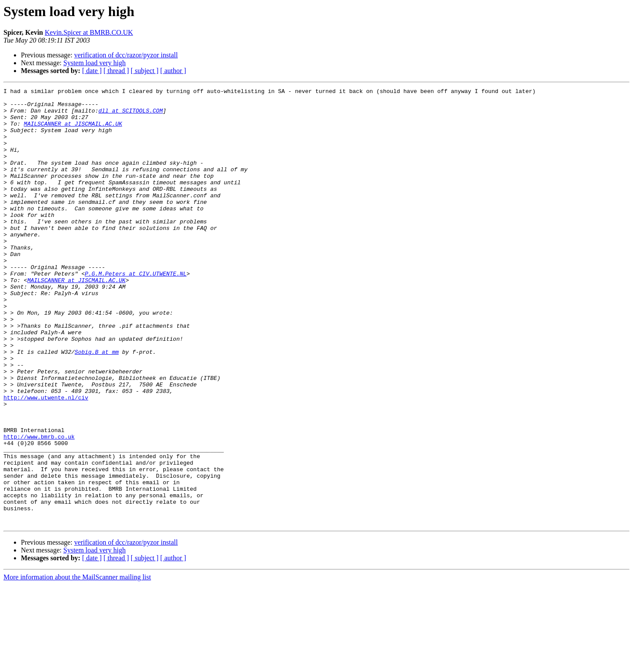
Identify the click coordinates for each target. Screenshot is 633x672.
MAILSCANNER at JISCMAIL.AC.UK (73, 131)
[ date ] (92, 71)
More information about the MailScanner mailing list (77, 664)
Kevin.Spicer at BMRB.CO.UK (89, 32)
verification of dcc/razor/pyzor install (126, 55)
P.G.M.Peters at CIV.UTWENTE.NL (136, 311)
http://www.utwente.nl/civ (46, 460)
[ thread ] (116, 71)
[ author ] (173, 71)
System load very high (95, 63)
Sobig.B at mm (97, 405)
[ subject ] (145, 71)
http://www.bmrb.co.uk (39, 507)
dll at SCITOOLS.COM (130, 116)
